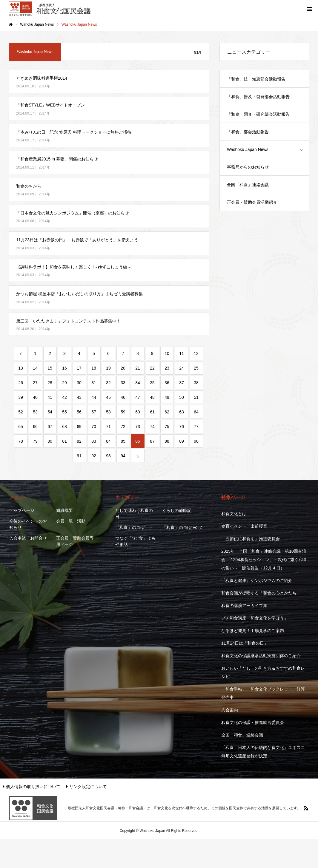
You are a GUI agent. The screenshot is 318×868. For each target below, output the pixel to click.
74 (152, 427)
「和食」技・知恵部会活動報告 (256, 79)
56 (79, 412)
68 (64, 427)
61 (152, 412)
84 (108, 441)
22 (152, 368)
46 (123, 397)
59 (123, 412)
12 (196, 353)
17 (79, 368)
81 (64, 441)
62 (167, 412)
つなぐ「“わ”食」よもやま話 (135, 541)
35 (152, 383)
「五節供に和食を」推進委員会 (251, 539)
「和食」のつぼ (130, 527)
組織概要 (64, 510)
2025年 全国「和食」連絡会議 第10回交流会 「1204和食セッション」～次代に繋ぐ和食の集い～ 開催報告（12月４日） (264, 560)
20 (123, 368)
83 (94, 441)
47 (138, 397)
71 (108, 427)
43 (79, 397)
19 (108, 368)
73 (138, 427)
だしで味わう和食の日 (134, 513)
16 (64, 368)
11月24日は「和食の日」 (245, 643)
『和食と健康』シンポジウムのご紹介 (257, 580)
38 (196, 383)
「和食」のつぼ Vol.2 (182, 527)
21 (138, 368)
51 (196, 397)
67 (50, 427)
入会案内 (230, 710)
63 (182, 412)
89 (182, 441)
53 (35, 412)
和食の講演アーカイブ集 (244, 606)
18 (94, 368)
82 (79, 441)
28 (50, 383)
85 (123, 441)
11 (182, 353)
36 (167, 383)
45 (108, 397)
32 (108, 383)
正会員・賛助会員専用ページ (75, 541)
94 (123, 456)
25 (196, 368)
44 (94, 397)
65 (21, 427)
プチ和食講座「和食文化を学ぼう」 (255, 618)
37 (182, 383)
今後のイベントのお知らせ (28, 524)
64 (196, 412)
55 (64, 412)
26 (21, 383)
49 (167, 397)
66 (35, 427)
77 (196, 427)
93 (108, 456)
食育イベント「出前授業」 (246, 526)
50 (182, 397)
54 (50, 412)
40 (35, 397)
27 (35, 383)
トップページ (22, 510)
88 (167, 441)
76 (182, 427)
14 (35, 368)
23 (167, 368)
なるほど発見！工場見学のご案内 (253, 631)
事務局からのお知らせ (248, 167)
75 (167, 427)
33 (123, 383)
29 (64, 383)
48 (152, 397)
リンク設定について (87, 787)
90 (196, 441)
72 (123, 427)
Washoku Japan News (248, 149)
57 (94, 412)
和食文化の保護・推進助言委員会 (253, 722)
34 (138, 383)
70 (94, 427)
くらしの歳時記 (177, 510)
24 (182, 368)
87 (152, 441)
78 (21, 441)
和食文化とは (234, 514)
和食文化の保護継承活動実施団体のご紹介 (261, 656)
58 (108, 412)
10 (167, 353)
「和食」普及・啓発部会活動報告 (258, 97)
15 (50, 368)
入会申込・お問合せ (28, 538)
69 (79, 427)
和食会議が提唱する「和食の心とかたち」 (261, 593)
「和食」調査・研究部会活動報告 (258, 114)
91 (79, 456)
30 (79, 383)
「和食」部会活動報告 (248, 132)
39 (21, 397)
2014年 (44, 86)
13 (21, 368)
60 (138, 412)
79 (35, 441)
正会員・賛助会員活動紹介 (252, 202)
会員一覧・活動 (71, 521)
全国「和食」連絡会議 (248, 185)
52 (21, 412)
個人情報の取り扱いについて (32, 787)
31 (94, 383)
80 (50, 441)
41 (50, 397)
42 (64, 397)
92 (94, 456)
